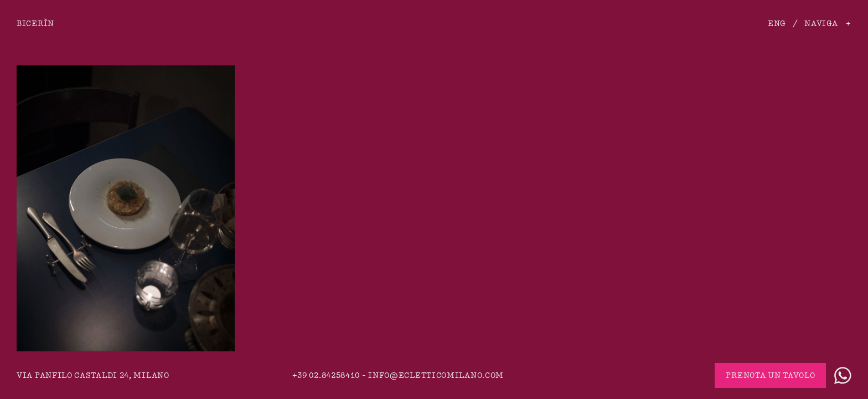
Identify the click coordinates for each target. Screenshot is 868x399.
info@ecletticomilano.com (436, 375)
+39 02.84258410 (326, 375)
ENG (777, 24)
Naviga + (828, 24)
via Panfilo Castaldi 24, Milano (93, 375)
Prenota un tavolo (770, 375)
